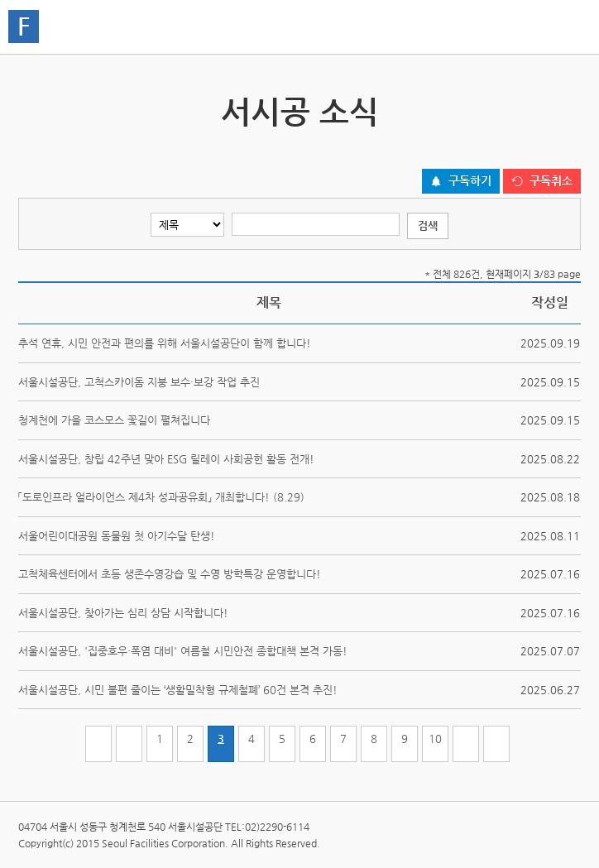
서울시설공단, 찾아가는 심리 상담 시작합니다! (123, 613)
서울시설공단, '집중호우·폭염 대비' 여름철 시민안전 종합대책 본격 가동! (183, 651)
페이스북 (520, 150)
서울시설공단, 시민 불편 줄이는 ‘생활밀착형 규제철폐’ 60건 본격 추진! (178, 690)
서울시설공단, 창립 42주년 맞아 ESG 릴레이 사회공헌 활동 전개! (166, 459)
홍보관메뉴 (564, 28)
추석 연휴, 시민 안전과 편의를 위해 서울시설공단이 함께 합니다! (165, 343)
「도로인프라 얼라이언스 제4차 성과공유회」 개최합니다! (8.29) (161, 497)
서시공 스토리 (33, 103)
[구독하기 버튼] (461, 181)
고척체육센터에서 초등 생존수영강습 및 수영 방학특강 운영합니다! (170, 574)
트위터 (494, 150)
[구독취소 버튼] (542, 181)
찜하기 (571, 150)
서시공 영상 (566, 103)
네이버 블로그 (545, 150)
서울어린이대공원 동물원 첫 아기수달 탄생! (117, 536)
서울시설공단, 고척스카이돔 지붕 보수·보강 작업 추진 (139, 382)
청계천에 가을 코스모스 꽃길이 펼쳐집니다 (114, 420)
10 (435, 739)
